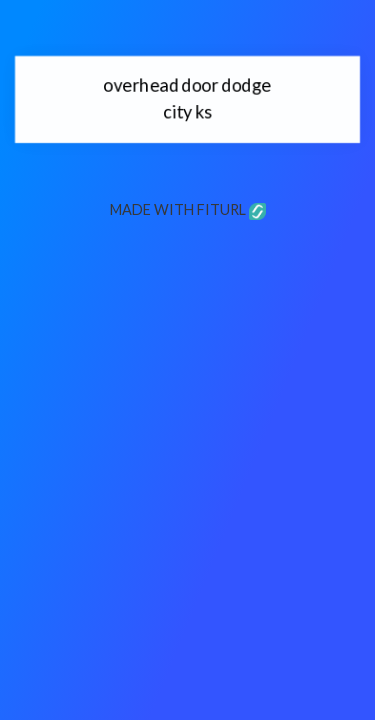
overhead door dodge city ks (188, 98)
